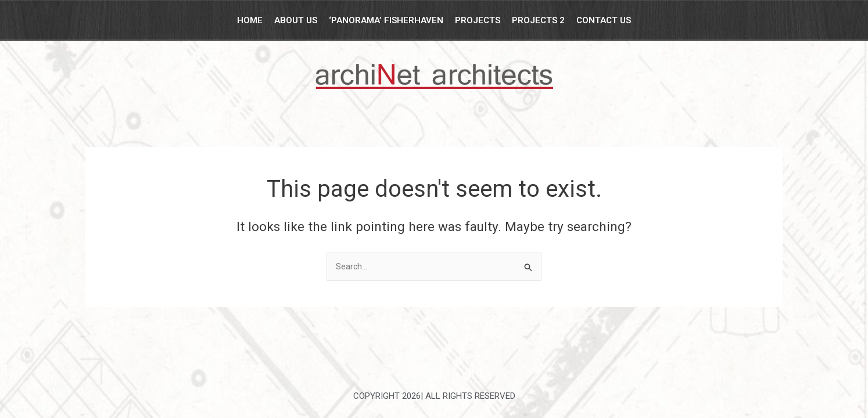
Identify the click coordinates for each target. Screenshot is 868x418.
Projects (478, 20)
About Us (296, 20)
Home (250, 20)
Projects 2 (538, 20)
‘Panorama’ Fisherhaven (386, 20)
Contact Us (604, 20)
